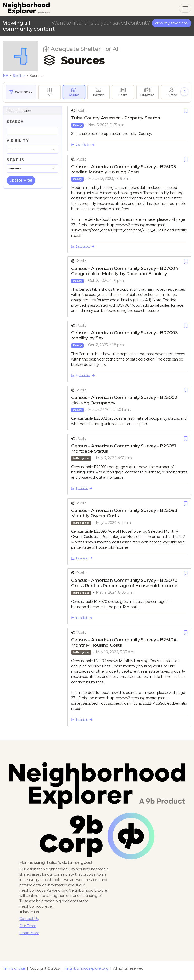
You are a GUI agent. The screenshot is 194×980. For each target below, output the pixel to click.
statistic (82, 488)
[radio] (50, 92)
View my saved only (172, 23)
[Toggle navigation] (185, 8)
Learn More (29, 933)
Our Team (28, 926)
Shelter (19, 76)
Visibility (18, 141)
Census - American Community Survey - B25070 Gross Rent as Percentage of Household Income (124, 583)
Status (16, 160)
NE (5, 76)
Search (15, 122)
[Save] (186, 111)
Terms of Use (14, 968)
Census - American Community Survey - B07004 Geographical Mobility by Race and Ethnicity (125, 271)
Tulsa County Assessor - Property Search (116, 118)
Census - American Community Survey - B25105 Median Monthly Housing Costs (124, 169)
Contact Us (29, 919)
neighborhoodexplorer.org (87, 968)
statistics (83, 145)
